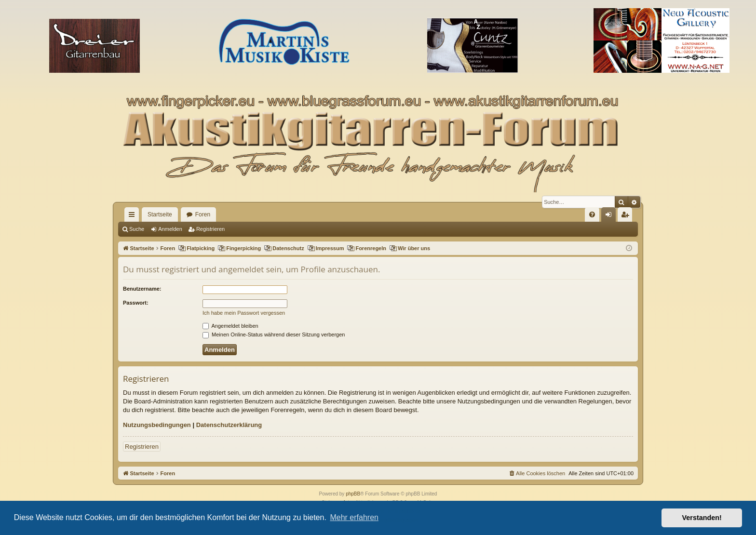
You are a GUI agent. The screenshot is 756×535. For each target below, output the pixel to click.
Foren (203, 214)
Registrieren (210, 229)
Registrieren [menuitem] (627, 216)
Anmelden (170, 229)
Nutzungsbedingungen (157, 425)
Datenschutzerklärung (229, 425)
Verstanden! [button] (702, 518)
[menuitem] (592, 214)
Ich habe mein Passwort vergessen (244, 313)
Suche (137, 229)
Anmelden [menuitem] (611, 216)
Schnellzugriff (134, 216)
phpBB (353, 494)
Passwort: (136, 303)
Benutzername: (142, 289)
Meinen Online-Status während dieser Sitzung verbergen (274, 334)
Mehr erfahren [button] (354, 517)
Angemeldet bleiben (230, 326)
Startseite (160, 214)
